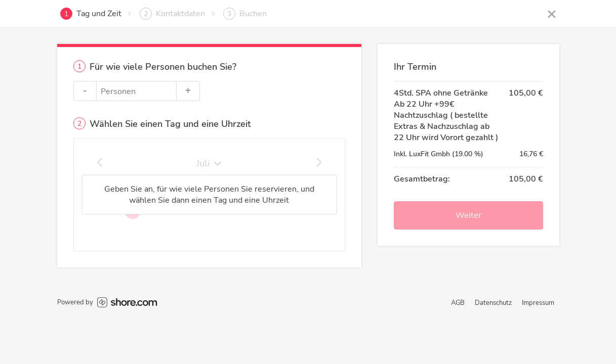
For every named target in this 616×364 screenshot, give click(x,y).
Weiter (468, 215)
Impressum (538, 303)
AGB (458, 303)
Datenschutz (493, 303)
